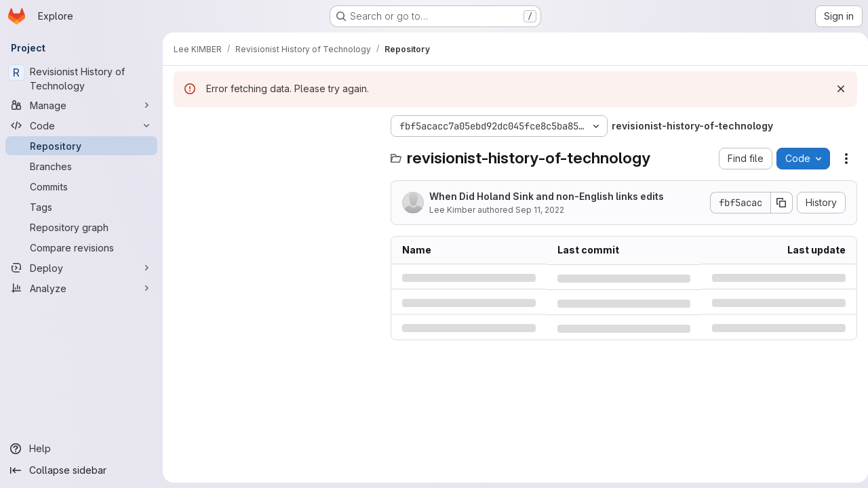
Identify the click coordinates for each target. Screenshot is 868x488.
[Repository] (81, 146)
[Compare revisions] (81, 247)
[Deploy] (81, 268)
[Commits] (81, 186)
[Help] (81, 449)
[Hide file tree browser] (184, 126)
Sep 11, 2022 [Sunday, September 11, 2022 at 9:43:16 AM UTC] (540, 210)
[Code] (81, 125)
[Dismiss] (835, 89)
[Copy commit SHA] (776, 203)
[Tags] (81, 207)
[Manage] (81, 105)
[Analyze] (81, 288)
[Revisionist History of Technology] (81, 79)
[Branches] (81, 166)
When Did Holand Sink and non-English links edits (547, 196)
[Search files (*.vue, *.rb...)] (275, 153)
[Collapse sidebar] (81, 470)
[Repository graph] (81, 227)
